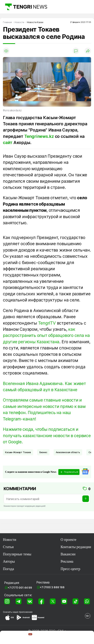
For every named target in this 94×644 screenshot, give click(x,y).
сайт (8, 143)
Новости (10, 540)
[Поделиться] (88, 51)
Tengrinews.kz (39, 136)
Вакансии (68, 554)
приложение (26, 612)
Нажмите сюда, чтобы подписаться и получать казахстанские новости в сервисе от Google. (47, 436)
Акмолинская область (68, 452)
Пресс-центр (70, 569)
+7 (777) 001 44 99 (20, 588)
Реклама (67, 561)
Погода (8, 569)
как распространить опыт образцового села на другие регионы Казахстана (46, 336)
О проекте (68, 540)
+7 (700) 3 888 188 (52, 587)
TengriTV (47, 323)
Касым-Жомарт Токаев (18, 452)
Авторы (9, 561)
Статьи (8, 547)
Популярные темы (17, 554)
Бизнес (43, 452)
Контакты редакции (76, 547)
